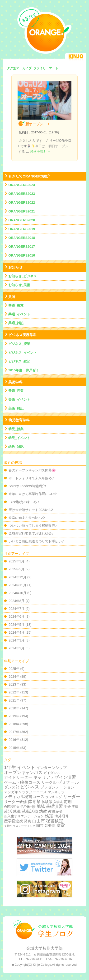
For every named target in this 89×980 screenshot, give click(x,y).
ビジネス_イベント (23, 353)
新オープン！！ (38, 124)
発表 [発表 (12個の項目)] (28, 821)
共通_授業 (16, 305)
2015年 (14, 748)
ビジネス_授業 (19, 344)
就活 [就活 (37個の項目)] (8, 811)
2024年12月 (17, 577)
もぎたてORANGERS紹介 (29, 176)
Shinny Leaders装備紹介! (27, 486)
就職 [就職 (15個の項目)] (17, 811)
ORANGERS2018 (22, 238)
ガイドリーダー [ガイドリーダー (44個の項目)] (18, 777)
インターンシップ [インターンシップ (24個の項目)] (52, 768)
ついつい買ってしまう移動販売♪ (33, 525)
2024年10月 (17, 593)
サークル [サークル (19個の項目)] (49, 782)
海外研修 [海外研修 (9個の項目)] (62, 816)
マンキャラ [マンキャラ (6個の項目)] (56, 792)
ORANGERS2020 (22, 220)
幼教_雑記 (16, 447)
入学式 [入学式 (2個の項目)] (58, 802)
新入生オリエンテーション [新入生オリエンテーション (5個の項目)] (24, 816)
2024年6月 (16, 616)
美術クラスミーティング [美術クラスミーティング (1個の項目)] (20, 826)
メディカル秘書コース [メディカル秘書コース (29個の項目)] (24, 797)
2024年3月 (16, 640)
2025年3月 (16, 561)
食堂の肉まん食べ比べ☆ (27, 518)
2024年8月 (16, 601)
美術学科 (15, 382)
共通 (12, 297)
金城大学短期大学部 (44, 948)
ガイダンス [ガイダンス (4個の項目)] (52, 773)
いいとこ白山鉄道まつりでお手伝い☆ (37, 541)
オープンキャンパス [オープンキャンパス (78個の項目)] (23, 772)
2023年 (14, 684)
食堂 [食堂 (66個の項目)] (61, 825)
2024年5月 (16, 625)
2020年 (14, 708)
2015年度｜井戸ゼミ (24, 370)
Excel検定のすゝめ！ (24, 502)
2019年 (14, 716)
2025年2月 (16, 569)
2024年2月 (16, 648)
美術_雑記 (16, 408)
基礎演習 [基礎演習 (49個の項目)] (54, 806)
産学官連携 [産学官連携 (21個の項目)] (14, 821)
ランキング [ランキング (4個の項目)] (54, 797)
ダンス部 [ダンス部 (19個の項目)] (12, 787)
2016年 (14, 740)
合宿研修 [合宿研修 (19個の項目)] (28, 806)
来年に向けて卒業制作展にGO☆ (33, 494)
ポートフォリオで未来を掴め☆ (32, 478)
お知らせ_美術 (19, 285)
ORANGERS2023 (22, 194)
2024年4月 (16, 632)
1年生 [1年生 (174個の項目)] (10, 767)
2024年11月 (17, 585)
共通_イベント (19, 314)
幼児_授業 (16, 429)
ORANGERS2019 (22, 229)
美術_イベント (19, 399)
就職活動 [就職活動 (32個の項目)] (30, 811)
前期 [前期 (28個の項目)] (68, 802)
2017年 (14, 732)
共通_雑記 (16, 323)
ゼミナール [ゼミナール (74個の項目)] (68, 782)
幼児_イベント (19, 438)
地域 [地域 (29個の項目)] (41, 806)
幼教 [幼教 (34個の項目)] (43, 811)
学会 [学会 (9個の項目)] (67, 807)
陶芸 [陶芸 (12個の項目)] (40, 826)
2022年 (14, 692)
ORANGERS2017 (22, 247)
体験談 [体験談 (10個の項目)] (47, 802)
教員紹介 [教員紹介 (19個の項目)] (56, 811)
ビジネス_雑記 (19, 361)
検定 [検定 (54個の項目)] (49, 816)
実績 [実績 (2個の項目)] (75, 807)
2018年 (14, 724)
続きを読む (41, 152)
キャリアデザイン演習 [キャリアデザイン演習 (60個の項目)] (55, 777)
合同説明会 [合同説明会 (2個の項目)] (12, 807)
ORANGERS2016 (22, 255)
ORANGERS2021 (22, 211)
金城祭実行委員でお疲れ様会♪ (31, 533)
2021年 (14, 700)
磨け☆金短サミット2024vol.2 (31, 510)
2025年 (14, 669)
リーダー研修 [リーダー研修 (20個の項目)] (15, 802)
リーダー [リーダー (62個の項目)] (72, 797)
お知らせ (15, 267)
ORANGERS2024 (22, 185)
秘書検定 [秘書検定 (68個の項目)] (55, 821)
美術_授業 (16, 391)
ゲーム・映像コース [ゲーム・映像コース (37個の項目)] (22, 782)
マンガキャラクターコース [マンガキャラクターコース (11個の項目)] (25, 792)
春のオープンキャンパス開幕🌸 (32, 470)
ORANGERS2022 (22, 202)
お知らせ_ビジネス (23, 276)
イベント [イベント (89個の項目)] (26, 767)
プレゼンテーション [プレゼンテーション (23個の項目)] (57, 787)
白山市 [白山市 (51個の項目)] (39, 821)
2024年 (14, 677)
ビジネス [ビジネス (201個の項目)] (30, 787)
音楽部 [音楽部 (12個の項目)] (50, 826)
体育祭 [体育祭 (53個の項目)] (34, 802)
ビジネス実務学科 (23, 335)
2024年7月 (16, 609)
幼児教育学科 (19, 420)
